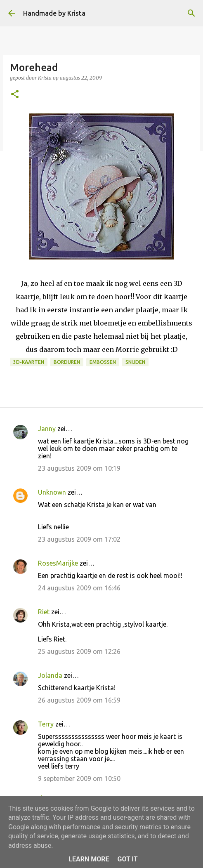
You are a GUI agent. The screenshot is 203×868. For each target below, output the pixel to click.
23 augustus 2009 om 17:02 (79, 539)
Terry (46, 724)
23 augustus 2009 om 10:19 (79, 468)
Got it (127, 859)
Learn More (89, 859)
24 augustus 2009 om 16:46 (79, 588)
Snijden (135, 362)
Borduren (67, 362)
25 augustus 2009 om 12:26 (79, 651)
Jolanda (50, 675)
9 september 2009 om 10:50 (79, 778)
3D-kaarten (29, 362)
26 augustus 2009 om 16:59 (79, 700)
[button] (15, 95)
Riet (44, 612)
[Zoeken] (191, 13)
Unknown (52, 492)
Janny (47, 429)
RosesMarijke (58, 563)
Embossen (103, 362)
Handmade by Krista (54, 13)
